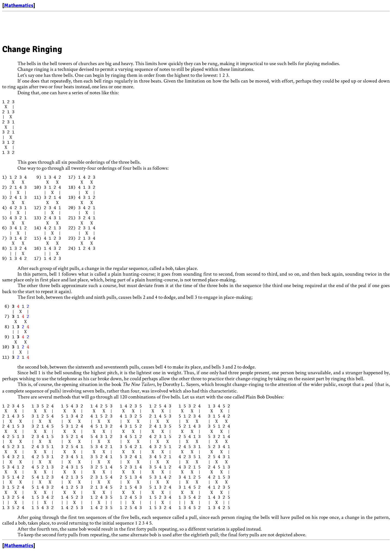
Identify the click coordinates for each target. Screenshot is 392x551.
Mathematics (19, 5)
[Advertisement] (101, 26)
